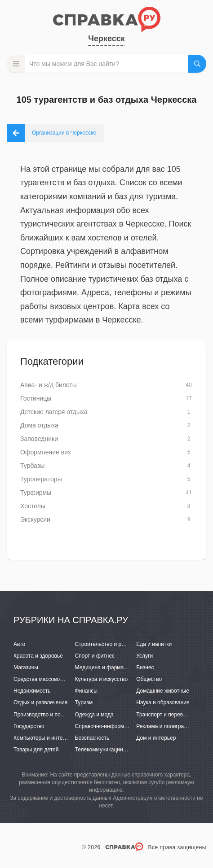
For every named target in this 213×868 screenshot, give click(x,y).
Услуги (144, 656)
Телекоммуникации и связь (109, 750)
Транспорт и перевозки (165, 715)
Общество (149, 679)
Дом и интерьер (156, 738)
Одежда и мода (94, 715)
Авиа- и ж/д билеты (49, 385)
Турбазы (32, 466)
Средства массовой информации (55, 679)
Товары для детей (36, 750)
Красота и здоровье (38, 656)
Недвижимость (32, 691)
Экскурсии (35, 519)
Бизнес (145, 667)
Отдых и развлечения (40, 702)
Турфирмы (36, 493)
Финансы (86, 691)
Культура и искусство (102, 679)
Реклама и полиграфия (165, 726)
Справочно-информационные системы (124, 726)
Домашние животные (163, 691)
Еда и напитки (154, 644)
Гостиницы (36, 398)
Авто (19, 644)
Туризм (84, 702)
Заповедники (39, 439)
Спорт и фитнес (95, 656)
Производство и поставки (45, 715)
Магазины (26, 667)
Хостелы (33, 506)
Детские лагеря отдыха (54, 412)
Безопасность (92, 738)
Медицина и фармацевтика (109, 667)
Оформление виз (45, 452)
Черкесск (106, 39)
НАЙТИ (197, 64)
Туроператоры (41, 479)
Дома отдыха (39, 425)
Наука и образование (163, 702)
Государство (29, 726)
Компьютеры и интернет (44, 738)
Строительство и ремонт (106, 644)
